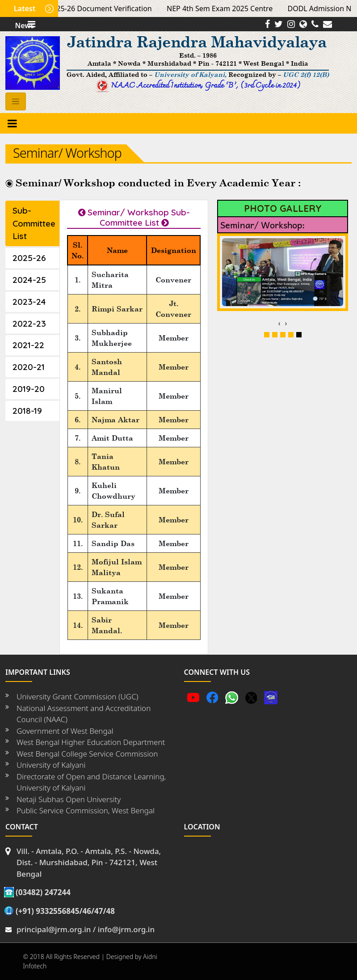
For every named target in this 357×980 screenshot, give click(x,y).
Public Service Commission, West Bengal (86, 810)
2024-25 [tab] (29, 280)
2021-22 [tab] (28, 345)
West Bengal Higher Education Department (91, 742)
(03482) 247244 (43, 892)
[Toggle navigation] (16, 101)
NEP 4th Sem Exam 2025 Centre (224, 8)
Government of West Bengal (65, 731)
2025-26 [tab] (29, 258)
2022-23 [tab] (29, 324)
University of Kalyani (51, 765)
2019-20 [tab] (29, 389)
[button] (267, 335)
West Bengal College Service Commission (87, 754)
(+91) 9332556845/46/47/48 (65, 911)
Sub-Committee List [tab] (34, 223)
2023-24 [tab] (29, 302)
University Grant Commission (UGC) (77, 696)
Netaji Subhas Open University (69, 799)
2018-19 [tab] (27, 411)
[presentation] (279, 323)
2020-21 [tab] (29, 367)
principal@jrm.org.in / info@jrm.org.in (86, 929)
